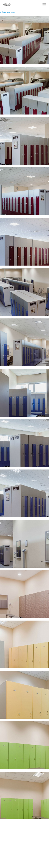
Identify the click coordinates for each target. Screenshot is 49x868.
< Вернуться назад (8, 12)
